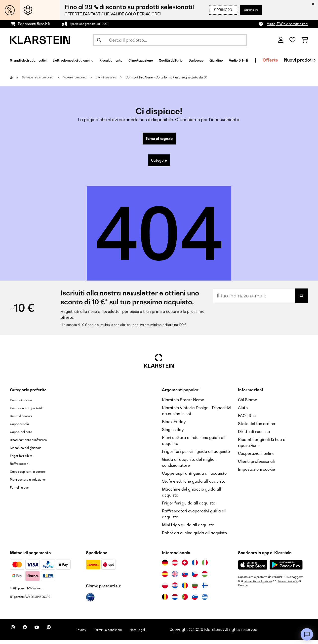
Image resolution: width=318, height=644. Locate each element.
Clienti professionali (256, 465)
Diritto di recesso (254, 435)
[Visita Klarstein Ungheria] (205, 578)
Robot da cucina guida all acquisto (194, 537)
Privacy (98, 633)
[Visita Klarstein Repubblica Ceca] (195, 578)
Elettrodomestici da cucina (43, 77)
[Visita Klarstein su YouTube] (47, 634)
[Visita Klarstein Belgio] (165, 601)
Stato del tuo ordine (257, 428)
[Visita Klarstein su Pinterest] (63, 634)
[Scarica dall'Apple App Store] (253, 569)
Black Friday (174, 426)
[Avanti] (314, 60)
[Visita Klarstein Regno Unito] (175, 578)
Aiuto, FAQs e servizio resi (287, 24)
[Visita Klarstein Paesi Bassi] (175, 601)
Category (159, 163)
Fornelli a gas (22, 491)
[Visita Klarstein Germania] (165, 567)
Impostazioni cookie (257, 473)
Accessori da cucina (88, 77)
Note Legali (168, 633)
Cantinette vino (24, 404)
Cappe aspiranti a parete (34, 475)
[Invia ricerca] (99, 40)
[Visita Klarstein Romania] (185, 589)
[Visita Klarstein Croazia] (175, 589)
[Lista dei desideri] (292, 40)
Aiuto (243, 412)
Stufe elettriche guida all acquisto (194, 485)
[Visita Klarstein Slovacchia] (185, 578)
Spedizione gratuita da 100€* (93, 24)
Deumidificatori (24, 420)
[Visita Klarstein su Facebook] (31, 634)
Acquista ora (247, 10)
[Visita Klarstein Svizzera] (185, 567)
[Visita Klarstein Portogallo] (185, 601)
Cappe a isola (23, 428)
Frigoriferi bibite (25, 459)
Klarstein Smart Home (183, 404)
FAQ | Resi (247, 420)
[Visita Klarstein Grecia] (205, 601)
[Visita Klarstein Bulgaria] (195, 589)
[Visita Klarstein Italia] (205, 567)
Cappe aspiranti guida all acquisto (194, 477)
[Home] (16, 77)
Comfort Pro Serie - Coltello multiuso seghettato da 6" (190, 77)
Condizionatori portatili (31, 412)
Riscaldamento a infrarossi (35, 443)
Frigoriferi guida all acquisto (189, 507)
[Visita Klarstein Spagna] (165, 578)
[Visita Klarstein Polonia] (165, 589)
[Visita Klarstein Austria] (175, 567)
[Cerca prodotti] (170, 40)
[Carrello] (305, 40)
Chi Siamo (248, 404)
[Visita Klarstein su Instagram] (15, 634)
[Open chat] (307, 634)
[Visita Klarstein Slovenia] (195, 601)
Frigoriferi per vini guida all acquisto (196, 455)
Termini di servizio (250, 589)
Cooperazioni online (256, 457)
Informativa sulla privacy (261, 585)
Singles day (173, 433)
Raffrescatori (22, 467)
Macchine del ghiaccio (31, 451)
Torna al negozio (159, 140)
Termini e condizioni (132, 633)
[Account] (281, 40)
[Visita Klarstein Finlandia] (205, 589)
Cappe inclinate (25, 435)
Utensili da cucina (126, 77)
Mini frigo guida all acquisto (188, 529)
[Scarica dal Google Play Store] (286, 569)
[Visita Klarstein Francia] (195, 567)
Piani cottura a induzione (33, 483)
